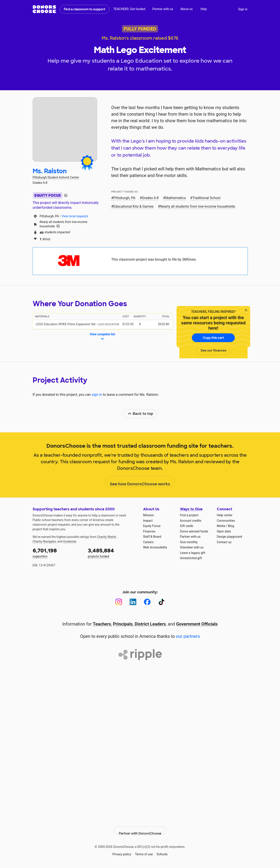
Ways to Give (191, 509)
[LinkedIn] (133, 602)
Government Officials (197, 624)
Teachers (102, 624)
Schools (162, 850)
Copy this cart (213, 338)
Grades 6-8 (150, 198)
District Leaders (150, 624)
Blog (231, 526)
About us (186, 9)
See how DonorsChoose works (140, 482)
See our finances (213, 350)
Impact (148, 521)
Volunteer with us (192, 547)
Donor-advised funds (194, 531)
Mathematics (176, 198)
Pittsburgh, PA (124, 198)
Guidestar (70, 541)
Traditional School (206, 198)
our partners (188, 636)
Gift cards (187, 526)
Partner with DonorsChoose (140, 827)
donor (45, 239)
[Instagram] (119, 602)
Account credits (191, 521)
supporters (57, 552)
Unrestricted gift (191, 558)
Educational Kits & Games (133, 206)
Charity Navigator (44, 541)
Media (221, 526)
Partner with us (163, 9)
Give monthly (189, 542)
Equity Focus (152, 526)
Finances (149, 531)
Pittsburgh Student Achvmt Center (56, 177)
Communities (226, 521)
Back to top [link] (140, 414)
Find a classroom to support (85, 9)
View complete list (102, 337)
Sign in (243, 9)
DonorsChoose (44, 9)
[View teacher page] (65, 129)
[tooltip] (66, 195)
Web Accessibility (155, 547)
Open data (224, 531)
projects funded (112, 552)
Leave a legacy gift (193, 553)
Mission (149, 515)
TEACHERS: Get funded (129, 9)
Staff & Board (152, 537)
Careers (148, 542)
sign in (97, 395)
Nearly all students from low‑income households (198, 206)
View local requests (75, 216)
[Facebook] (147, 602)
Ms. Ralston (50, 171)
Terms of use (144, 850)
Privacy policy (122, 850)
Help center (225, 515)
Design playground (229, 537)
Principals (123, 624)
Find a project (189, 515)
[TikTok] (161, 602)
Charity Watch (106, 537)
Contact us (224, 542)
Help (204, 9)
